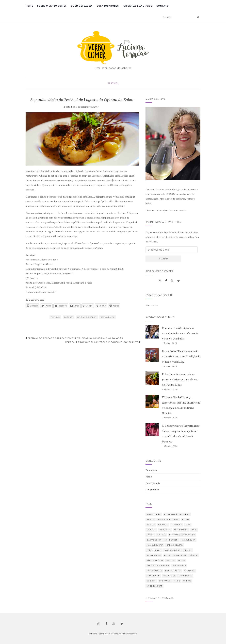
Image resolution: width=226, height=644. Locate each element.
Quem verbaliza (82, 6)
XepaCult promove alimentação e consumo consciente (103, 342)
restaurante (108, 317)
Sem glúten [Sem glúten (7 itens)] (153, 576)
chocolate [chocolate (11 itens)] (165, 530)
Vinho (149, 477)
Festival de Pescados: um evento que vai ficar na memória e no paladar (74, 338)
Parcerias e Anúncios (138, 6)
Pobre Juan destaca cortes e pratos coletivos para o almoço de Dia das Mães (180, 379)
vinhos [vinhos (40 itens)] (187, 581)
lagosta (69, 317)
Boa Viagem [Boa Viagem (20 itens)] (164, 519)
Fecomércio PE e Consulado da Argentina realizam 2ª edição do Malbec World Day (181, 356)
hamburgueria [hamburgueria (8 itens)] (155, 545)
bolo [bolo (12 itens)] (176, 519)
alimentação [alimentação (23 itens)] (154, 514)
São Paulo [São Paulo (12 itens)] (165, 581)
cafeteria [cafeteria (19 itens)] (176, 525)
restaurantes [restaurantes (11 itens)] (154, 571)
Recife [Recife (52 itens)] (182, 560)
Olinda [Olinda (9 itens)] (188, 550)
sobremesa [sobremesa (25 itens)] (169, 576)
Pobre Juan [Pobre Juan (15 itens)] (180, 555)
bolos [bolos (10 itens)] (186, 519)
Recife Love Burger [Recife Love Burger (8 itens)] (158, 566)
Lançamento (152, 490)
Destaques (151, 470)
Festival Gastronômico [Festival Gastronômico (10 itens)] (182, 535)
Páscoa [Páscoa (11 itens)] (194, 555)
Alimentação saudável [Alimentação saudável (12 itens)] (177, 514)
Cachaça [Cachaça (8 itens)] (163, 525)
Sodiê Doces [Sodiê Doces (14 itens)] (185, 576)
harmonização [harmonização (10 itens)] (175, 545)
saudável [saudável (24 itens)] (190, 571)
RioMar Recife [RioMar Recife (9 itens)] (173, 571)
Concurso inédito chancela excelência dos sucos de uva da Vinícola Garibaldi (180, 333)
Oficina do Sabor (87, 317)
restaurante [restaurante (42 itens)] (179, 566)
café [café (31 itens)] (188, 525)
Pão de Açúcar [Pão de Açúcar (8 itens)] (155, 560)
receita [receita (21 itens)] (171, 560)
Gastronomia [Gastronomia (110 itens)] (154, 540)
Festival (113, 84)
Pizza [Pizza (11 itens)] (167, 555)
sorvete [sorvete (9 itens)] (151, 581)
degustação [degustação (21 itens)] (181, 530)
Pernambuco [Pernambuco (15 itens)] (154, 555)
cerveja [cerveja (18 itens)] (151, 530)
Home (29, 6)
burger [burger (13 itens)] (151, 525)
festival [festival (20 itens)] (161, 535)
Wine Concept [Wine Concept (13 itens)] (154, 586)
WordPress (132, 634)
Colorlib (111, 634)
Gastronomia (153, 483)
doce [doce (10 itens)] (194, 530)
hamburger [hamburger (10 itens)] (171, 540)
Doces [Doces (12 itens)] (150, 535)
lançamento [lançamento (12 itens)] (154, 550)
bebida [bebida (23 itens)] (151, 519)
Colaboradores (108, 6)
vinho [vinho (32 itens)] (177, 581)
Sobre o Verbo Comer (52, 6)
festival (55, 317)
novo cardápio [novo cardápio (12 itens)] (172, 550)
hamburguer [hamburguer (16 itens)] (188, 540)
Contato (163, 6)
